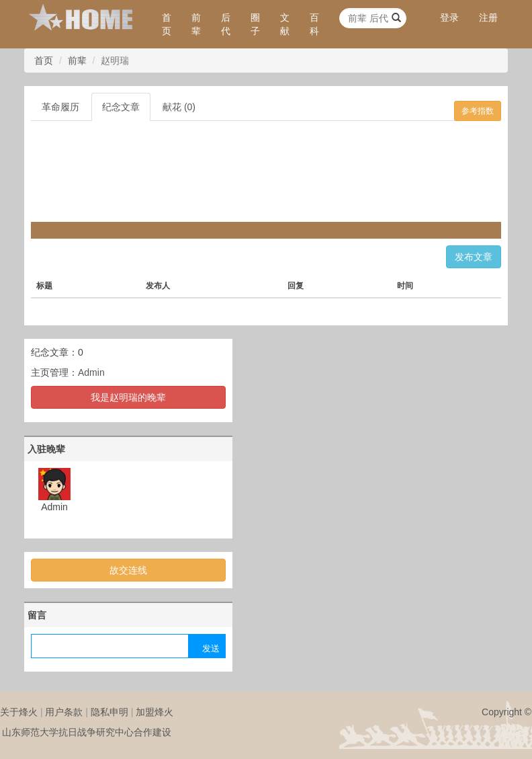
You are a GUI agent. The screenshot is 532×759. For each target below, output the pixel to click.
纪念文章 (121, 107)
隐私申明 (109, 712)
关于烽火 (19, 712)
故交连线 (128, 570)
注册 (488, 17)
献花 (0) (179, 107)
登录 (449, 17)
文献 (285, 24)
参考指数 (478, 111)
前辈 (196, 24)
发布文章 (474, 257)
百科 (314, 24)
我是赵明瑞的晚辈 (128, 397)
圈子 (255, 24)
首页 (167, 24)
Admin (91, 372)
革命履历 (60, 107)
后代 (226, 24)
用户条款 (64, 712)
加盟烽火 (154, 712)
